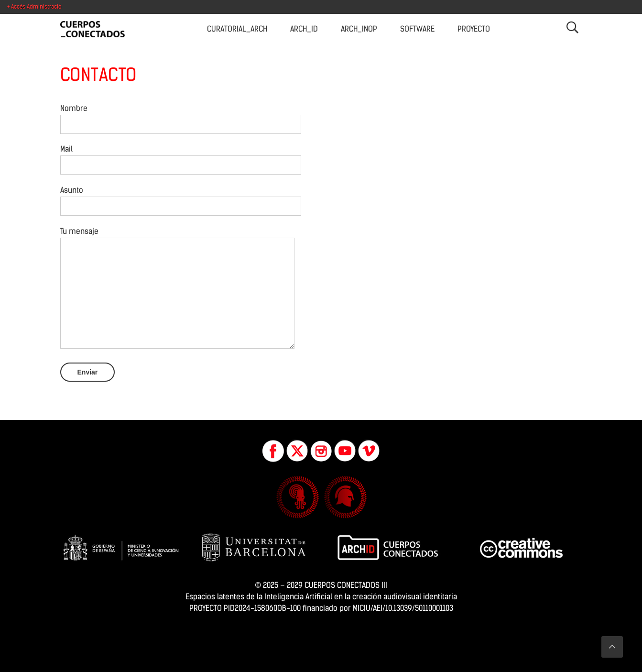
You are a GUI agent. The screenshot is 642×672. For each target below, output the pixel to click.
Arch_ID (304, 29)
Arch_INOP (359, 29)
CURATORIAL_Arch (237, 29)
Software (417, 29)
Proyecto (474, 29)
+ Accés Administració (34, 7)
